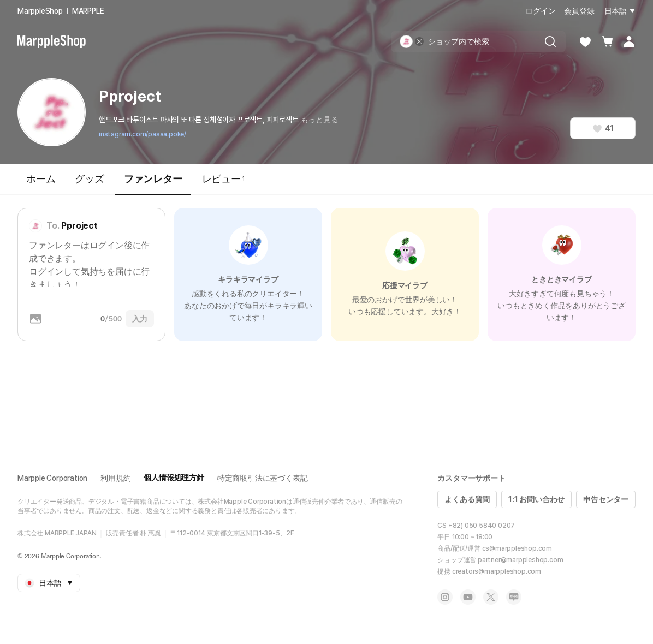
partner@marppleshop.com (520, 560)
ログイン (540, 11)
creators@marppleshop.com (497, 571)
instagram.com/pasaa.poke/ (143, 134)
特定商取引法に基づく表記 (263, 478)
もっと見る (320, 120)
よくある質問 (467, 499)
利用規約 (115, 478)
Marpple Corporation (52, 478)
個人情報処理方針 (174, 478)
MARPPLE (88, 11)
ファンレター (153, 184)
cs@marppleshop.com (517, 548)
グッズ (89, 179)
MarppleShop (40, 11)
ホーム (41, 179)
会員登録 (579, 11)
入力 (140, 319)
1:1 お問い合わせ (536, 499)
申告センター (606, 499)
